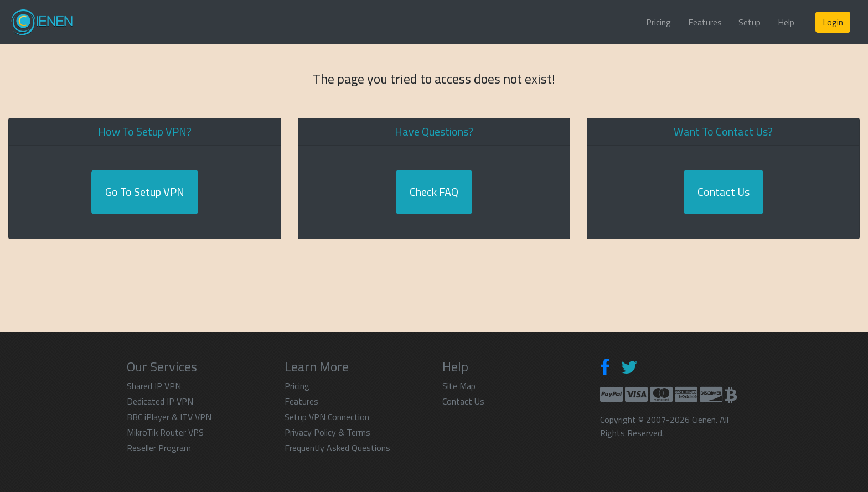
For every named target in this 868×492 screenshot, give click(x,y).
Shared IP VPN (154, 386)
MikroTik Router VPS (165, 432)
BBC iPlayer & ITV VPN (169, 417)
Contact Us (724, 192)
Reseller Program (159, 448)
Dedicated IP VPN (160, 401)
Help (786, 22)
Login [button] (833, 22)
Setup (750, 22)
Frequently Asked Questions (337, 448)
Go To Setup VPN (145, 192)
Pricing (658, 22)
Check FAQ (434, 192)
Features (705, 22)
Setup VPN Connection (327, 417)
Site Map (459, 386)
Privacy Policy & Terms (327, 432)
